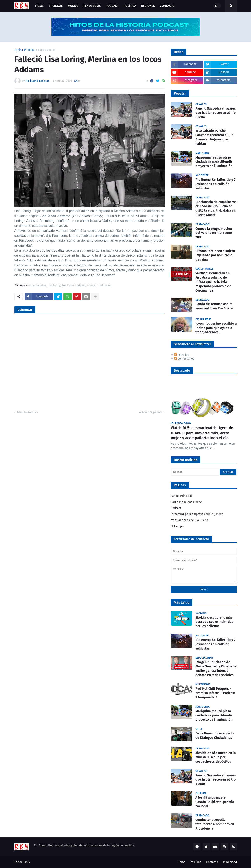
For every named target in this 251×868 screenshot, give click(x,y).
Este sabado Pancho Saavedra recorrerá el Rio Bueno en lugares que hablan (214, 137)
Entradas (182, 355)
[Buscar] (204, 472)
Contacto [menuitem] (167, 6)
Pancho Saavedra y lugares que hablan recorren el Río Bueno (216, 113)
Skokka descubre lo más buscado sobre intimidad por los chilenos (214, 622)
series (91, 285)
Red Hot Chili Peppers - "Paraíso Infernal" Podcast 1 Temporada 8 (215, 693)
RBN (28, 862)
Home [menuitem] (39, 6)
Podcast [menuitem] (112, 6)
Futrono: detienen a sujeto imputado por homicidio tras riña (215, 255)
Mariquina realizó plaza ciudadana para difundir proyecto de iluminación (214, 162)
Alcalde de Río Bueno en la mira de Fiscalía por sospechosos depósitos (216, 757)
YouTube (196, 862)
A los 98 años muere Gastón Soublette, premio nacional (215, 802)
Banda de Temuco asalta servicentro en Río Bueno (214, 306)
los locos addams (74, 285)
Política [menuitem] (130, 6)
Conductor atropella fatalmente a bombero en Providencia (215, 824)
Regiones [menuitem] (148, 6)
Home (181, 862)
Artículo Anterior (27, 412)
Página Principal (25, 50)
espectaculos (47, 50)
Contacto (212, 862)
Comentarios (184, 359)
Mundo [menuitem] (73, 6)
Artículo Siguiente (151, 412)
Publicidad (230, 862)
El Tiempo (177, 526)
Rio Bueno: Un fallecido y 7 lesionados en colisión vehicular (215, 184)
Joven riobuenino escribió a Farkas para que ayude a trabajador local (216, 328)
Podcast (176, 508)
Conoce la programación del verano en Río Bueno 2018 (214, 233)
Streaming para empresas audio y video (197, 514)
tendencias (104, 285)
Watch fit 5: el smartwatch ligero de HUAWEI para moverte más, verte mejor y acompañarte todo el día (202, 433)
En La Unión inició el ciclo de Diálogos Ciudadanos (214, 735)
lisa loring (54, 285)
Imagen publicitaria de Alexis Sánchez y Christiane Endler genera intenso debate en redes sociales (216, 668)
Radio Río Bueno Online (186, 502)
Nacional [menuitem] (56, 6)
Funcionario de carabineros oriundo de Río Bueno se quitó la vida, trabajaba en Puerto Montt (216, 208)
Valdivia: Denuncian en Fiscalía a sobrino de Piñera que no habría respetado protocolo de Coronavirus (213, 282)
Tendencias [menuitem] (92, 6)
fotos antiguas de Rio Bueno (189, 520)
